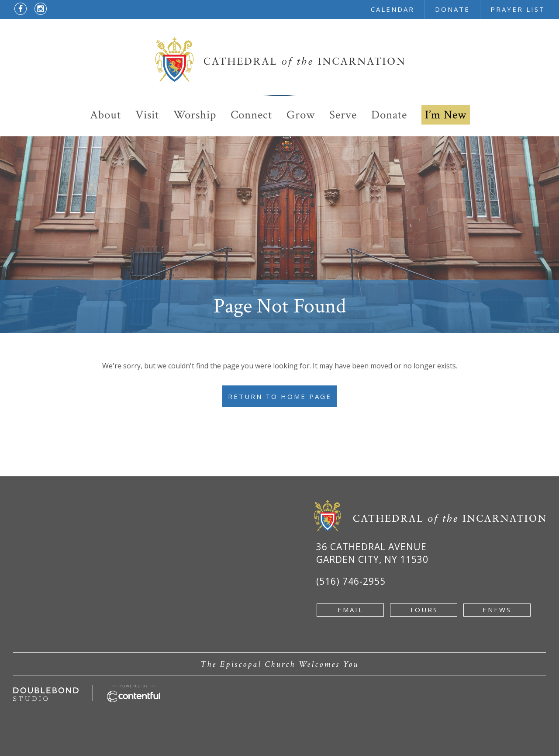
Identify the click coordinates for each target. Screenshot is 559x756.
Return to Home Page (280, 396)
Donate (389, 115)
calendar (393, 9)
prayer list (518, 9)
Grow (301, 115)
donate (452, 9)
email (350, 610)
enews (497, 610)
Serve (343, 115)
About (105, 115)
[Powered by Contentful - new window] (134, 690)
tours (424, 610)
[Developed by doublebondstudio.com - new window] (46, 692)
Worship (195, 115)
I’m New (446, 115)
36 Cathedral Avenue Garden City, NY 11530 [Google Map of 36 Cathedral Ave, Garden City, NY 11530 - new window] (372, 553)
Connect (251, 115)
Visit (147, 115)
